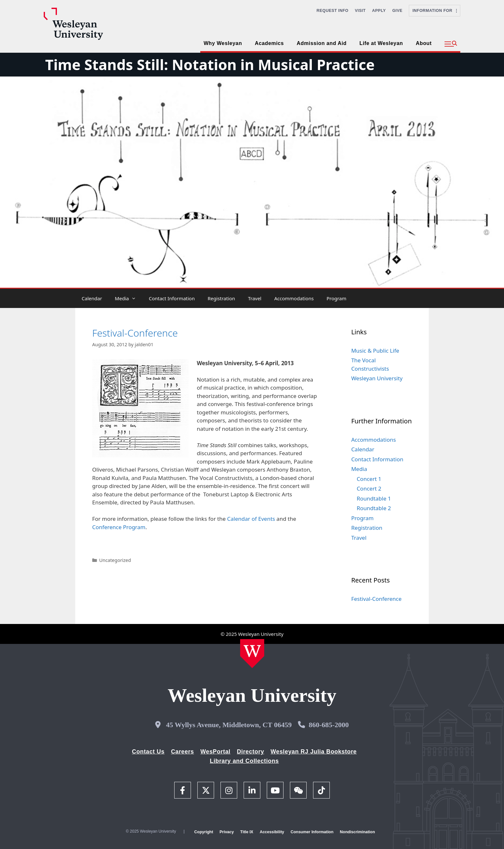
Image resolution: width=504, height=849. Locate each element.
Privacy (227, 832)
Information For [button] (435, 11)
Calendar (92, 298)
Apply (379, 11)
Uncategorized (115, 560)
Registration (221, 298)
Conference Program (119, 527)
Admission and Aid (322, 43)
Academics (269, 43)
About (424, 43)
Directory (251, 752)
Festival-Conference (135, 333)
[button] (451, 44)
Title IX (247, 832)
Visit (360, 11)
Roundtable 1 (374, 498)
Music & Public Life (375, 351)
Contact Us (148, 752)
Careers (183, 752)
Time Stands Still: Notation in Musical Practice (210, 64)
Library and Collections (244, 761)
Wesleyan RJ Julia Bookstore (314, 752)
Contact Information (172, 298)
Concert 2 (369, 488)
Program (337, 298)
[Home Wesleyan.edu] (252, 654)
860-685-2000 (329, 725)
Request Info (333, 11)
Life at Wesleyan (381, 43)
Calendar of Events (251, 519)
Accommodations (294, 298)
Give (397, 11)
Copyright (204, 832)
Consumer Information (312, 832)
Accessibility (272, 832)
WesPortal (215, 752)
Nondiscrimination (357, 832)
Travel (255, 298)
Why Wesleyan (223, 43)
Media (129, 298)
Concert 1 (369, 479)
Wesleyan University (377, 378)
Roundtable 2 (374, 508)
